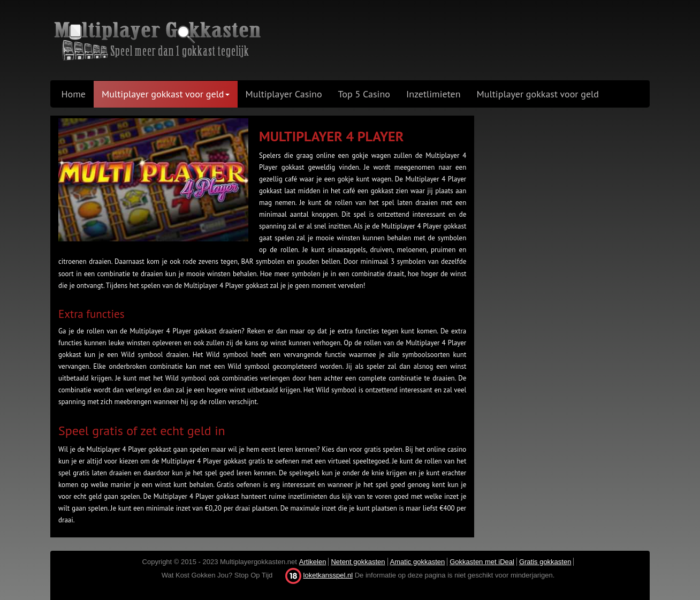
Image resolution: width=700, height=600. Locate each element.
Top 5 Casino (364, 94)
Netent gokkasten (358, 562)
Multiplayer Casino (284, 94)
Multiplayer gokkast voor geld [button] (165, 94)
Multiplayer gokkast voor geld (538, 94)
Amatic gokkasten (418, 562)
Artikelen (313, 562)
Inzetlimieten (433, 94)
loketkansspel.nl (328, 575)
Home (74, 94)
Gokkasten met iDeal (482, 562)
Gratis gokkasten (545, 562)
